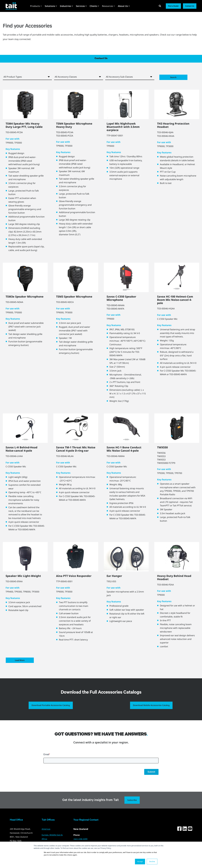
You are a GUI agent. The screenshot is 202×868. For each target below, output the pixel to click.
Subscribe (132, 804)
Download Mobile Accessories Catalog (151, 709)
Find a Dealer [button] (173, 6)
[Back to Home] (11, 6)
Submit (151, 776)
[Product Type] (27, 77)
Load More (21, 664)
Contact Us (101, 59)
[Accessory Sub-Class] (130, 77)
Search (175, 77)
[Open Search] (160, 6)
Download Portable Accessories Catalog (51, 709)
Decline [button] (152, 861)
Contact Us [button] (190, 6)
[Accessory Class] (79, 77)
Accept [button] (140, 861)
